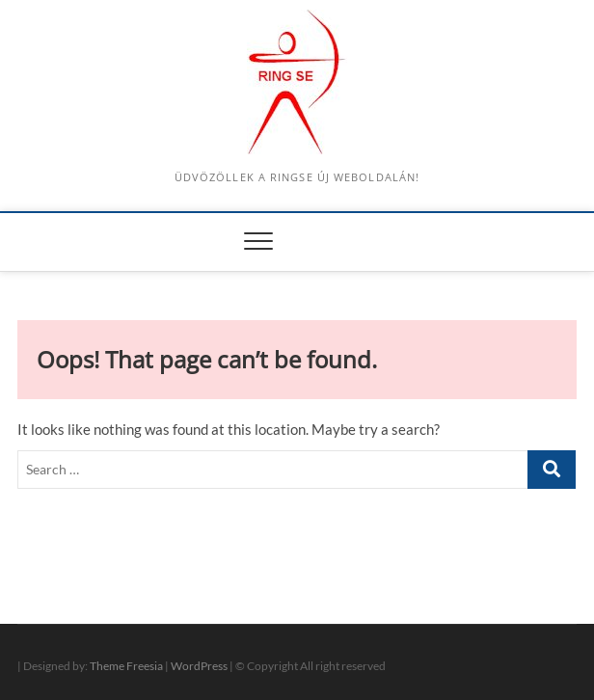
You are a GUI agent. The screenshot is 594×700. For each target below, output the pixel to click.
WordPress (199, 666)
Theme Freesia (126, 666)
